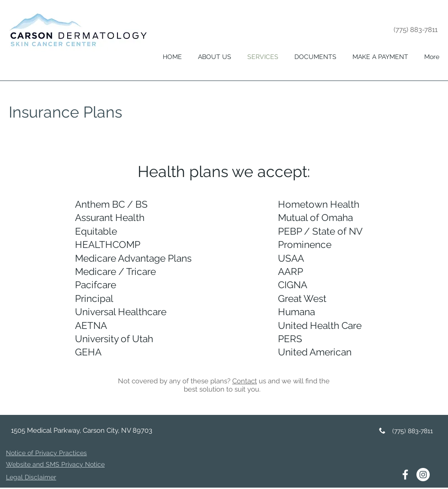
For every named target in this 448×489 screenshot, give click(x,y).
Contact (245, 381)
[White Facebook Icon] (405, 475)
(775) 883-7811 (416, 30)
